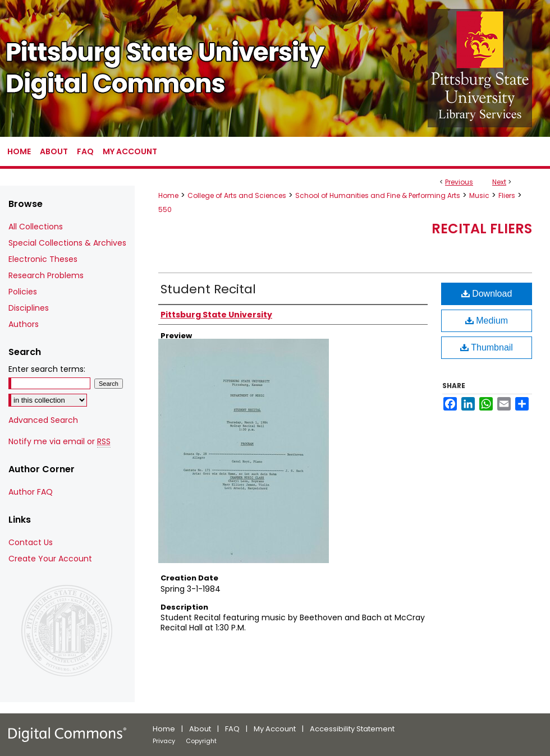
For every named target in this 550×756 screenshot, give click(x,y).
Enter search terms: (47, 369)
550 (165, 209)
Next (499, 182)
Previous (459, 182)
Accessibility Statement (352, 729)
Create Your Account (50, 559)
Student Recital (208, 289)
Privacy (164, 741)
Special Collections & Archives (67, 243)
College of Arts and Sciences (237, 195)
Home (168, 195)
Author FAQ (31, 492)
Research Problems (46, 275)
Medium (487, 321)
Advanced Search (43, 420)
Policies (23, 292)
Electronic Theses (43, 259)
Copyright (201, 741)
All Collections (36, 227)
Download (487, 294)
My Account (275, 729)
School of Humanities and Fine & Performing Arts (378, 195)
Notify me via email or (59, 442)
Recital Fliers (482, 229)
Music (479, 195)
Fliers (507, 195)
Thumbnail (487, 347)
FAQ (232, 729)
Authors (24, 324)
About (200, 729)
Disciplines (29, 308)
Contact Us (31, 542)
